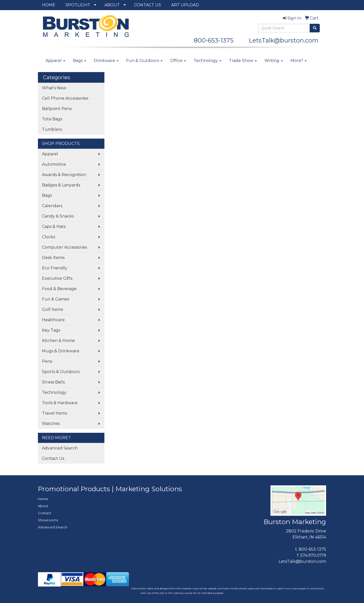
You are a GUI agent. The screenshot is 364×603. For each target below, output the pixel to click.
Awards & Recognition (64, 175)
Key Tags (51, 330)
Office (178, 61)
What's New (54, 88)
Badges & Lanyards (61, 185)
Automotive (54, 164)
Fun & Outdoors (144, 61)
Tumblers (52, 129)
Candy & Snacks (58, 216)
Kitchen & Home (58, 341)
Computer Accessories (64, 247)
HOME (49, 5)
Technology (208, 61)
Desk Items (53, 258)
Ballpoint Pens (57, 109)
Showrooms (48, 520)
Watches (51, 424)
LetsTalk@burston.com (284, 40)
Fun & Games (55, 299)
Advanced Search (60, 448)
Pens (47, 361)
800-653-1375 (217, 40)
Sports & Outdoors (61, 372)
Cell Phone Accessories (65, 98)
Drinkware (106, 61)
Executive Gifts (57, 278)
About (43, 506)
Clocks (49, 237)
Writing (274, 61)
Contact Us (53, 458)
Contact (45, 513)
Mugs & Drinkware (61, 351)
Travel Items (54, 413)
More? (299, 61)
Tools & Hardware (60, 403)
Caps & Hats (54, 227)
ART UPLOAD (185, 5)
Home (43, 499)
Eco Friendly (55, 268)
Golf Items (52, 309)
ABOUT (112, 5)
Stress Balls (53, 382)
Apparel (55, 61)
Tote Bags (52, 119)
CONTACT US (147, 5)
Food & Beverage (59, 289)
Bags (79, 61)
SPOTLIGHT (78, 5)
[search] (315, 28)
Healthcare (53, 320)
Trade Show (243, 61)
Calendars (52, 206)
